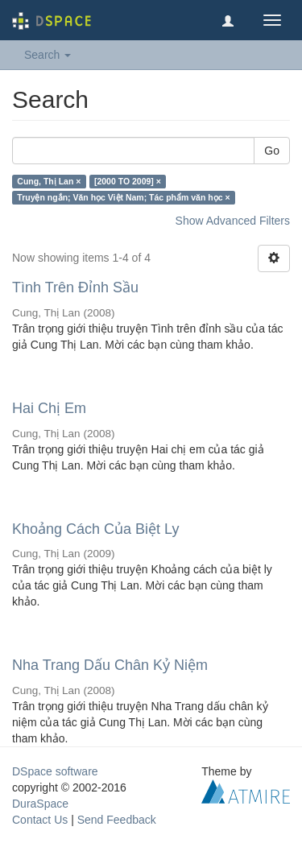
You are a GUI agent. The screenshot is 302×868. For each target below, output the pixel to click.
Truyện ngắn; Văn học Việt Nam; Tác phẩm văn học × (123, 197)
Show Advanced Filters (233, 221)
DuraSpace (40, 804)
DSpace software (55, 771)
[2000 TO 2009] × (128, 181)
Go (272, 151)
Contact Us (40, 820)
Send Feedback (117, 820)
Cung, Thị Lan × (49, 181)
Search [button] (48, 55)
